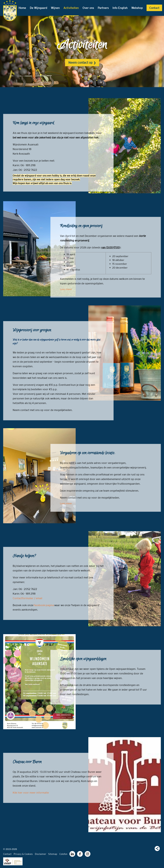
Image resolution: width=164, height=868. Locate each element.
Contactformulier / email (27, 598)
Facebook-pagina (44, 605)
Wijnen (55, 8)
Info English (120, 8)
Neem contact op (80, 62)
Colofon (64, 854)
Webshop (137, 8)
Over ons (88, 8)
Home (22, 8)
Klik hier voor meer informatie (31, 793)
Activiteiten (71, 8)
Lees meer (66, 289)
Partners (103, 8)
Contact (154, 8)
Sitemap (53, 854)
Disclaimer (41, 854)
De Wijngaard (38, 8)
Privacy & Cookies (23, 854)
